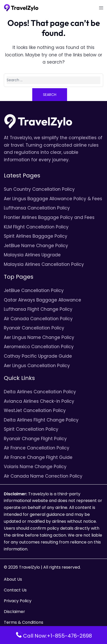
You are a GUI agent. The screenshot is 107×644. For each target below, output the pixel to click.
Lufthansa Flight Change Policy (38, 309)
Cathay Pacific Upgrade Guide (38, 356)
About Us (13, 579)
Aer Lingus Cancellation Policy (37, 366)
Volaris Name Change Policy (35, 467)
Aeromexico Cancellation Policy (39, 347)
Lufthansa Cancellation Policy (37, 208)
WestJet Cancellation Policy (35, 410)
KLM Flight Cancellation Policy (36, 227)
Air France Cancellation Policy (37, 448)
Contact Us (15, 590)
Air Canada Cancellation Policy (38, 319)
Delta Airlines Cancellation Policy (40, 392)
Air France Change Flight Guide (38, 457)
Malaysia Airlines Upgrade (32, 255)
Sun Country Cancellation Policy (39, 189)
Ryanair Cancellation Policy (34, 328)
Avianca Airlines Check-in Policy (39, 401)
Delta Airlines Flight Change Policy (41, 420)
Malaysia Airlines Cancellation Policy (44, 264)
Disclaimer (14, 612)
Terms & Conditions (24, 622)
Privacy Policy (18, 601)
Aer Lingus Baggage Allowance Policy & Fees (53, 199)
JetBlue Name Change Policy (36, 246)
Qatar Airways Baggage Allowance (42, 300)
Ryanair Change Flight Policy (35, 439)
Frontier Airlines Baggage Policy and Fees (49, 217)
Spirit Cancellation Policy (31, 429)
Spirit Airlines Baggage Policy (36, 236)
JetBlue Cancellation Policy (34, 290)
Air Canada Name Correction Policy (43, 476)
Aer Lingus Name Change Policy (39, 337)
